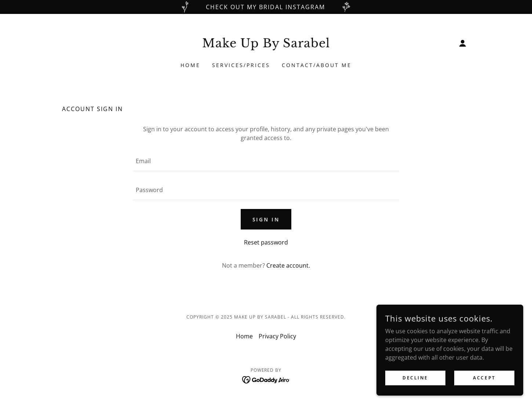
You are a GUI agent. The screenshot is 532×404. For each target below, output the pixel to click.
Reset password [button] (266, 242)
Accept (484, 378)
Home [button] (244, 336)
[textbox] (266, 161)
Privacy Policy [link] (277, 336)
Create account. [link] (288, 265)
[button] (463, 43)
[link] (266, 45)
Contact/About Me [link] (317, 65)
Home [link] (190, 65)
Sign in (266, 219)
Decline (415, 378)
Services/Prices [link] (241, 65)
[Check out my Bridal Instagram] (266, 7)
